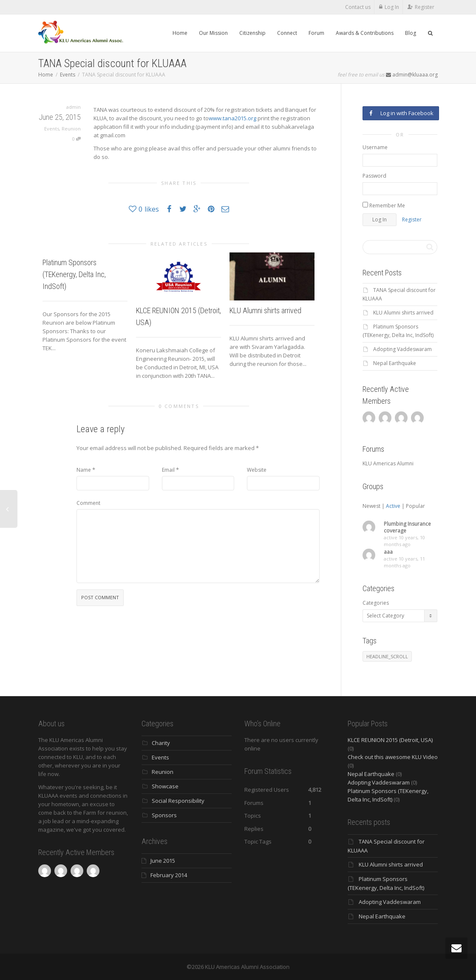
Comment (88, 503)
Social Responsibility (178, 801)
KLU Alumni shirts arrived (265, 310)
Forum (316, 33)
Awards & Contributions (365, 33)
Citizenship (252, 33)
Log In (392, 7)
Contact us (358, 7)
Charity (161, 743)
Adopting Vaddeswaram (402, 349)
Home (180, 33)
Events (68, 75)
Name (84, 470)
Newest (371, 506)
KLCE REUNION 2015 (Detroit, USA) (390, 740)
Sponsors (164, 815)
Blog (411, 33)
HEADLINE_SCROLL (387, 656)
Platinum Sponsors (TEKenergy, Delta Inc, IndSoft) (74, 274)
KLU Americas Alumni (388, 463)
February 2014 (169, 875)
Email (168, 470)
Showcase (165, 786)
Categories (376, 603)
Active (393, 506)
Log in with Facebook (401, 113)
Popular (415, 506)
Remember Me (384, 205)
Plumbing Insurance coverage (407, 527)
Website (257, 470)
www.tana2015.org (232, 118)
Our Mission (213, 33)
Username (375, 147)
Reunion (71, 129)
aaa (388, 552)
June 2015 (163, 861)
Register (425, 7)
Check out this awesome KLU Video (393, 757)
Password (374, 176)
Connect (287, 33)
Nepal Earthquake (395, 363)
